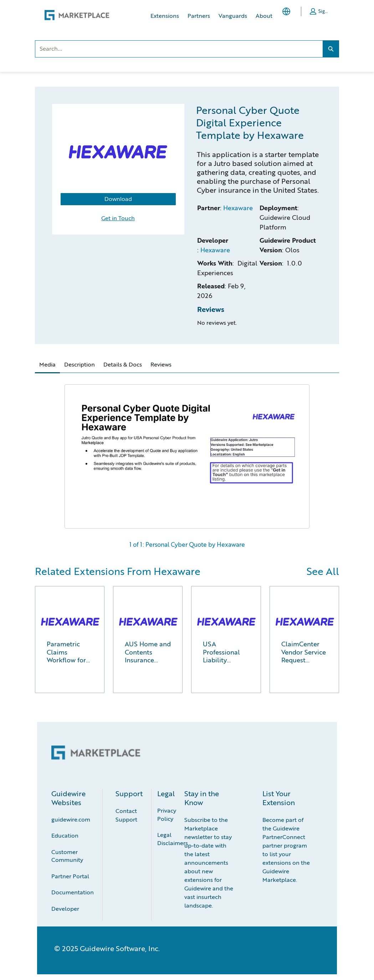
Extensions (165, 16)
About (264, 16)
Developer (65, 908)
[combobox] (179, 49)
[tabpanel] (187, 463)
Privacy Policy (167, 814)
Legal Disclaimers (173, 839)
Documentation (73, 892)
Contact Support (126, 815)
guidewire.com (71, 819)
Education (65, 835)
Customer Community (67, 856)
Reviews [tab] (161, 364)
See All (323, 571)
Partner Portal (70, 876)
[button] (319, 11)
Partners (199, 16)
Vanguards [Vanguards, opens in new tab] (233, 16)
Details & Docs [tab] (123, 364)
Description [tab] (80, 364)
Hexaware (238, 208)
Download (118, 199)
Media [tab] (47, 364)
